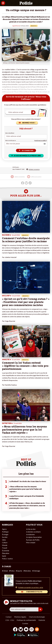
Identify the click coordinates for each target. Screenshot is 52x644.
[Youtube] (26, 630)
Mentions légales (20, 617)
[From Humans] (37, 630)
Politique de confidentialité (26, 620)
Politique (5, 532)
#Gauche (19, 571)
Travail (5, 548)
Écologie (5, 534)
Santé (4, 556)
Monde (5, 545)
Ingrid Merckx (16, 26)
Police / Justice (7, 559)
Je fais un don (31, 529)
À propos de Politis (33, 540)
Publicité (42, 620)
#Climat (5, 571)
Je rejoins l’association (34, 537)
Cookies (25, 623)
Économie (6, 551)
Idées (4, 540)
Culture (5, 542)
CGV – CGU (10, 620)
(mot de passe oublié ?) (41, 140)
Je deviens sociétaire (33, 532)
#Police (12, 571)
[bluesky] (21, 630)
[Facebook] (15, 630)
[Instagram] (32, 630)
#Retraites (27, 571)
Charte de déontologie (37, 617)
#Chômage (36, 571)
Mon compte (31, 542)
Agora (4, 529)
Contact (9, 617)
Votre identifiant (10, 133)
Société (5, 537)
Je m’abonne (30, 534)
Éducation (6, 553)
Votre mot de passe (10, 140)
